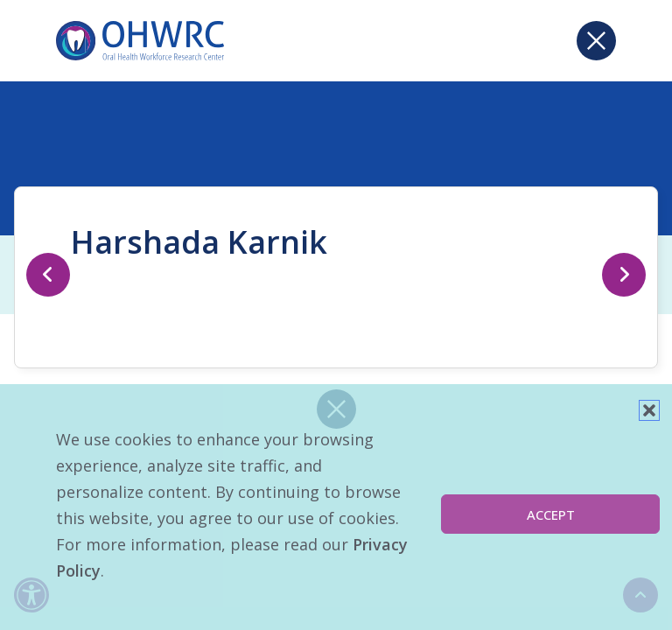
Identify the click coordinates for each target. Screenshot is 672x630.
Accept (551, 514)
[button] (649, 410)
